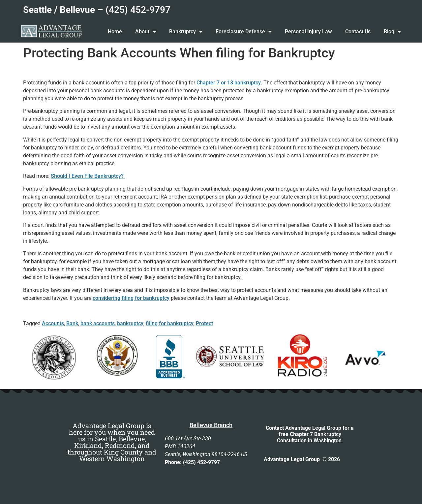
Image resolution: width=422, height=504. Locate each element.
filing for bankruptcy (170, 323)
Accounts (53, 323)
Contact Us (358, 31)
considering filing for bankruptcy (131, 298)
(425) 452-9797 (138, 10)
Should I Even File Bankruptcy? (88, 176)
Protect (204, 323)
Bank (72, 323)
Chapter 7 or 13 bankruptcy (229, 83)
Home (115, 31)
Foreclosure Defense (244, 32)
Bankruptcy (186, 32)
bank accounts (98, 323)
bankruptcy (130, 323)
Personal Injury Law (308, 31)
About (146, 32)
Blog (392, 32)
